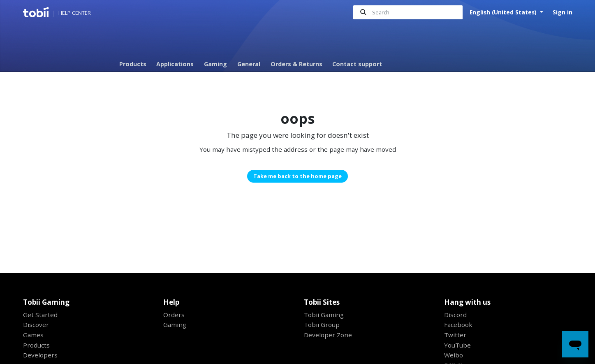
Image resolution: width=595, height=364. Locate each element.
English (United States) (504, 12)
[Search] (408, 13)
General (249, 64)
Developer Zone (328, 335)
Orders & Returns (296, 64)
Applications (175, 64)
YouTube (457, 345)
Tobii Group (322, 325)
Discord (455, 315)
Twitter (455, 335)
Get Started (40, 315)
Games (33, 335)
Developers (40, 355)
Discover (36, 325)
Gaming (215, 64)
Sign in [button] (563, 12)
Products (133, 64)
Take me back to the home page (297, 176)
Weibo (454, 355)
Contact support (357, 64)
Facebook (458, 325)
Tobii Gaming (324, 315)
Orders (174, 315)
